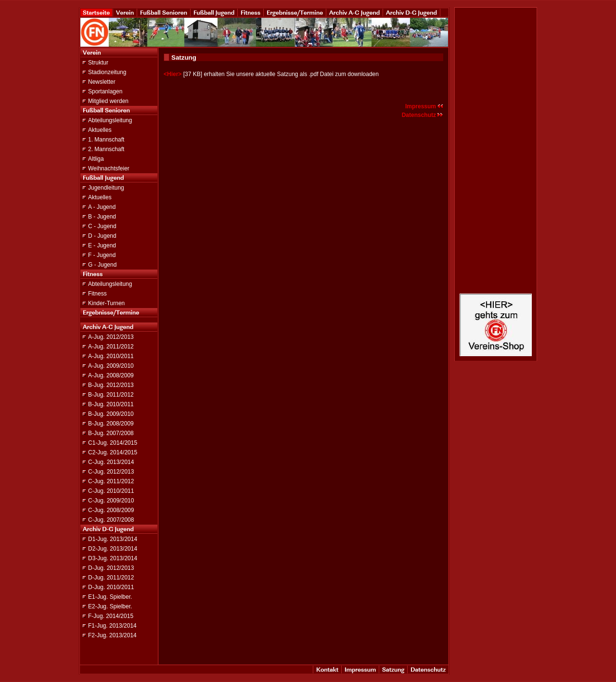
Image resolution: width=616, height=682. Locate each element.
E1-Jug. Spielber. (110, 597)
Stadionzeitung (107, 72)
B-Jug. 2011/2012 (111, 395)
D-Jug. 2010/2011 (111, 587)
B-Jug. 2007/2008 (111, 433)
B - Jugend (102, 217)
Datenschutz (423, 115)
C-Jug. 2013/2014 (111, 462)
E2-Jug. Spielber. (110, 606)
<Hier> (173, 74)
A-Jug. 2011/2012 (111, 347)
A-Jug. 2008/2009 (111, 375)
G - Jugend (102, 265)
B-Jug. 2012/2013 (111, 385)
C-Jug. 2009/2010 (111, 501)
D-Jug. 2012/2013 (111, 568)
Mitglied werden (108, 101)
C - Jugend (102, 226)
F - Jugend (102, 255)
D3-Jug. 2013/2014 (113, 558)
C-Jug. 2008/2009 (111, 510)
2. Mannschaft (106, 149)
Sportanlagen (105, 91)
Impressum (424, 106)
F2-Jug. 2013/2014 (112, 635)
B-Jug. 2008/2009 (111, 424)
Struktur (98, 63)
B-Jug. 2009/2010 (111, 414)
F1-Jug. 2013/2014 (112, 626)
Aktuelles (100, 130)
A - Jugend (102, 207)
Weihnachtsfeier (109, 168)
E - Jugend (102, 245)
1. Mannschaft (106, 140)
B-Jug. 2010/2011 (111, 404)
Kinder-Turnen (106, 303)
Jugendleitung (106, 188)
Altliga (96, 159)
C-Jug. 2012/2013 (111, 472)
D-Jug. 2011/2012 (111, 578)
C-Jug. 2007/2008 (111, 520)
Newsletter (102, 82)
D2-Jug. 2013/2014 (113, 549)
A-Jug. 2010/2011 (111, 356)
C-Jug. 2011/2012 (111, 481)
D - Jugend (102, 236)
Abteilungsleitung (110, 120)
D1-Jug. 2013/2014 (113, 539)
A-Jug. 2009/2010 (111, 366)
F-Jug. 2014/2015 (111, 616)
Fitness (97, 294)
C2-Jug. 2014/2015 (113, 452)
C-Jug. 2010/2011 (111, 491)
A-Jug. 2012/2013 (111, 337)
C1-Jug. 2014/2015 (113, 443)
